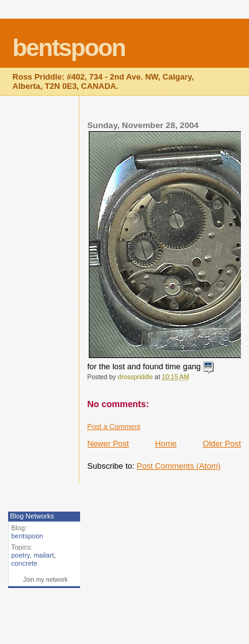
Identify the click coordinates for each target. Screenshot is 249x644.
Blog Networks (32, 516)
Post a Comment (114, 426)
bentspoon (69, 48)
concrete (24, 563)
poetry (20, 555)
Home (166, 444)
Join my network (45, 580)
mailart (44, 555)
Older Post (222, 444)
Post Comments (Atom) (179, 466)
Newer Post (108, 444)
